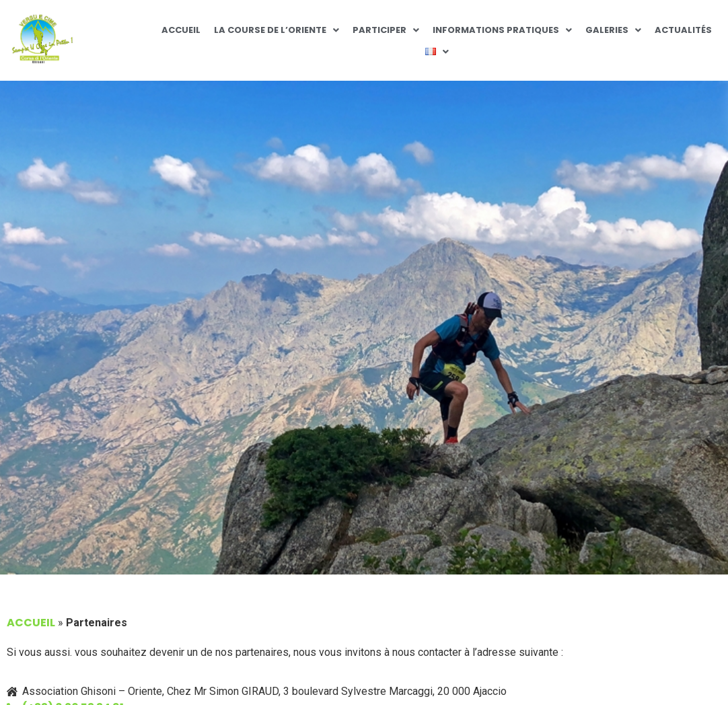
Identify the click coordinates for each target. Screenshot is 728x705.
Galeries (613, 30)
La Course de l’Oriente (277, 30)
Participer (386, 30)
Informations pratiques (502, 30)
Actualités (683, 30)
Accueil (181, 30)
